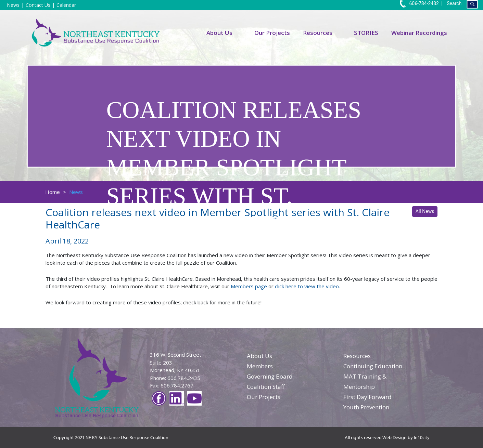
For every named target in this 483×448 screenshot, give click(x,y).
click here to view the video (307, 286)
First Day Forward (367, 397)
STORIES (366, 33)
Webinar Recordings (419, 33)
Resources (318, 33)
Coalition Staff (266, 387)
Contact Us (38, 5)
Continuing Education (373, 366)
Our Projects (272, 33)
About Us (219, 33)
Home (53, 192)
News (13, 5)
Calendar (66, 5)
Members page (249, 286)
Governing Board (270, 376)
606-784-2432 (419, 3)
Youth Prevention (366, 407)
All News (425, 211)
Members (260, 366)
